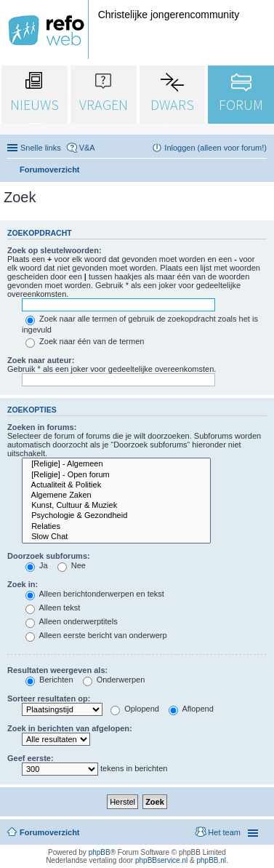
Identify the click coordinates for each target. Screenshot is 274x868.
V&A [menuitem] (87, 148)
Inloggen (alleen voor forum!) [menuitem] (215, 148)
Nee (72, 565)
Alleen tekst (53, 608)
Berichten (49, 680)
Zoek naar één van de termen (85, 341)
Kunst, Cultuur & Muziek (116, 506)
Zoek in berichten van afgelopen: (70, 728)
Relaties (116, 527)
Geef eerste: (31, 758)
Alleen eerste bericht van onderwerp (96, 635)
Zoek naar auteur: (41, 360)
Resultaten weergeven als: (57, 670)
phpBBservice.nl (161, 860)
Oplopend (135, 709)
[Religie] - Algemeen (116, 464)
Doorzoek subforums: (49, 556)
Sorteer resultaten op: (49, 698)
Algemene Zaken (116, 495)
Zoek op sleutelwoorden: (55, 250)
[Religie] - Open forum (116, 475)
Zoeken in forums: (42, 427)
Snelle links (41, 148)
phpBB (100, 852)
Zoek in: (23, 584)
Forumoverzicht (50, 832)
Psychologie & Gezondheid (116, 516)
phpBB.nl (211, 860)
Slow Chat (116, 537)
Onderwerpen (114, 680)
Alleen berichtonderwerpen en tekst (95, 594)
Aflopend (191, 709)
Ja (37, 565)
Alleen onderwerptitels (72, 621)
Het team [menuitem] (224, 832)
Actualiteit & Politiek (116, 485)
